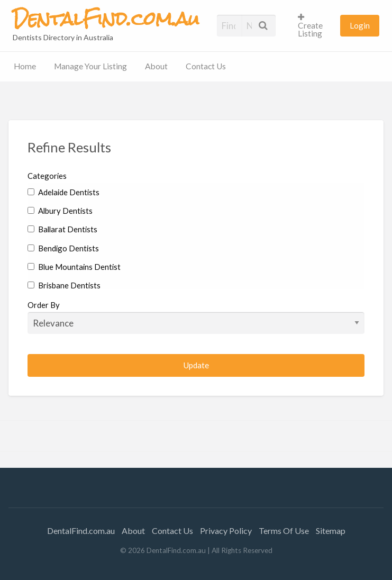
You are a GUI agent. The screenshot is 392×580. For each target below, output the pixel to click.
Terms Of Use (284, 531)
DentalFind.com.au (81, 531)
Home (25, 66)
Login (360, 25)
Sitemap (331, 531)
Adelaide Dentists (63, 192)
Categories (47, 176)
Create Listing (310, 26)
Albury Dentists (60, 211)
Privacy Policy (226, 531)
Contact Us (206, 66)
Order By (196, 317)
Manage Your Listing (90, 66)
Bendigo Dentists (63, 248)
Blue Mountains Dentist (74, 267)
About (156, 66)
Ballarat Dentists (62, 229)
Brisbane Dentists (64, 285)
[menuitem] (314, 25)
